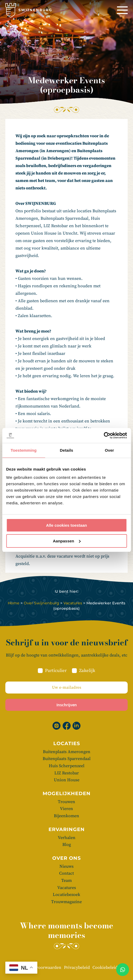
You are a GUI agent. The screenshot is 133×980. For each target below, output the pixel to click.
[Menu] (122, 10)
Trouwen (66, 802)
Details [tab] (67, 450)
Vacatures (73, 603)
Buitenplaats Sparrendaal (67, 759)
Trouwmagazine (66, 902)
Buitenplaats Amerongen (67, 752)
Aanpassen (67, 541)
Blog (67, 845)
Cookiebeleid (105, 967)
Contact (66, 873)
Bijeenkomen (66, 816)
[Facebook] (67, 726)
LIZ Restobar (67, 773)
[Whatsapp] (123, 970)
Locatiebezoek (66, 895)
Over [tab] (109, 450)
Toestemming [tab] (24, 450)
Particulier (56, 671)
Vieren (66, 809)
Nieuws (66, 866)
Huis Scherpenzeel (67, 766)
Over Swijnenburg (41, 603)
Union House (67, 780)
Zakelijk (87, 671)
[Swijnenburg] (29, 10)
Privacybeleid (77, 967)
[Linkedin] (76, 726)
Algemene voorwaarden (39, 967)
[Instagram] (57, 726)
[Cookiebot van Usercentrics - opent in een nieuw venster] (104, 435)
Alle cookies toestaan (66, 525)
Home (14, 603)
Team (66, 881)
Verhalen (67, 838)
